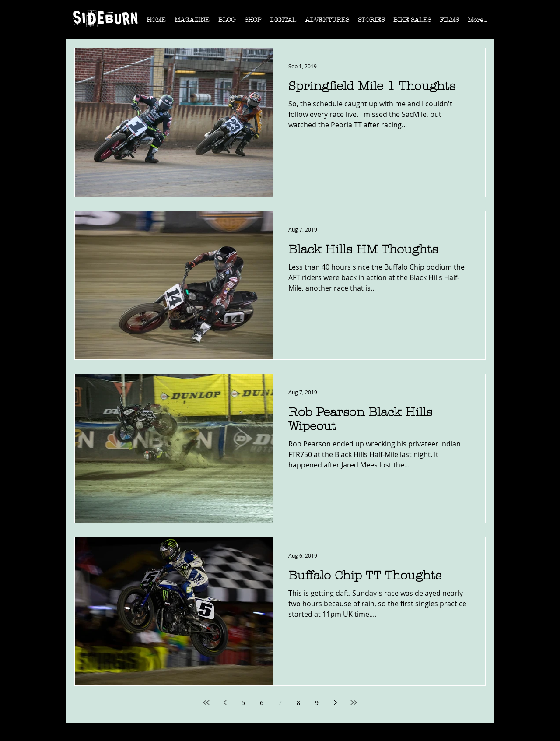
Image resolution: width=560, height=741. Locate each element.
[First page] (206, 702)
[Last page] (353, 702)
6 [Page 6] (262, 703)
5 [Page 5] (243, 703)
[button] (192, 23)
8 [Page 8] (298, 703)
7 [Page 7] (280, 703)
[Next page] (335, 702)
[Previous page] (225, 702)
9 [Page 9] (317, 703)
